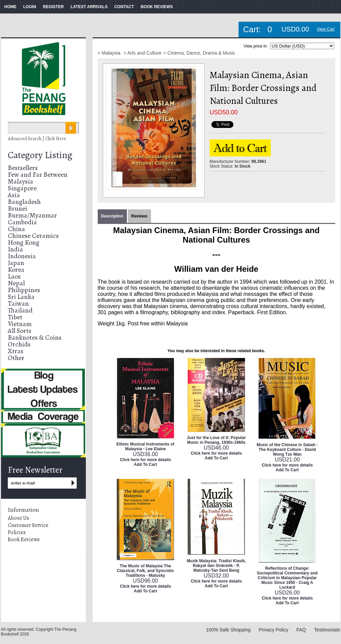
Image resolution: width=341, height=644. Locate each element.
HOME (11, 7)
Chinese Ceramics (33, 236)
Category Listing (40, 155)
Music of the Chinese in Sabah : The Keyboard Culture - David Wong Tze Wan (287, 450)
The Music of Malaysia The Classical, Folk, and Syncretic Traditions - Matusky (145, 571)
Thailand (20, 310)
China (16, 229)
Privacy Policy (274, 630)
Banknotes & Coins (35, 337)
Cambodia (22, 222)
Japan (16, 263)
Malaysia (21, 181)
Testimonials (327, 630)
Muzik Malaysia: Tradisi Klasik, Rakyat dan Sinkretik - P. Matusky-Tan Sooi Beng (216, 566)
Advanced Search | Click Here (37, 139)
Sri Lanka (21, 297)
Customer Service (28, 525)
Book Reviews (24, 539)
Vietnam (20, 324)
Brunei (17, 209)
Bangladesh (24, 202)
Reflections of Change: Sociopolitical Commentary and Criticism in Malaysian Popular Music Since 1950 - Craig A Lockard (287, 578)
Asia (14, 195)
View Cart (326, 29)
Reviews (139, 216)
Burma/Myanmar (32, 215)
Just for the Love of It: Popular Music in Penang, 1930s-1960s (216, 440)
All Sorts (20, 331)
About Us (18, 518)
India (15, 249)
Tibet (15, 317)
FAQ (301, 630)
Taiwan (18, 304)
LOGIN (30, 7)
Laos (14, 276)
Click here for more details (145, 460)
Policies (17, 532)
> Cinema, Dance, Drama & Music (199, 53)
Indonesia (22, 256)
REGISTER (53, 7)
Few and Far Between (38, 175)
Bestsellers (23, 168)
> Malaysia (110, 53)
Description (112, 216)
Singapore (22, 188)
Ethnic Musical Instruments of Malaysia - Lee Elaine (145, 447)
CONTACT (124, 7)
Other (16, 358)
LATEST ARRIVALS (89, 7)
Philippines (24, 290)
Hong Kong (24, 242)
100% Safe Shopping (228, 630)
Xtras (16, 351)
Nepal (16, 283)
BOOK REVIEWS (157, 7)
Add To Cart (146, 465)
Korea (16, 270)
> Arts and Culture (143, 53)
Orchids (19, 344)
